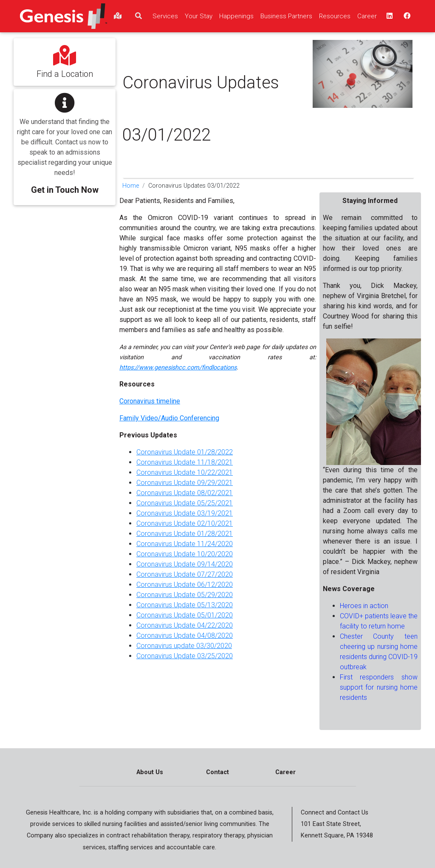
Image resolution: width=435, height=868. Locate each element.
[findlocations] (118, 16)
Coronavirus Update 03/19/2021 (185, 513)
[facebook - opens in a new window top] (406, 16)
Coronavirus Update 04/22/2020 (185, 625)
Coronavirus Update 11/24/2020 (185, 544)
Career (285, 772)
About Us (150, 772)
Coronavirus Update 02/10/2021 (185, 523)
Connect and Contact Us (335, 813)
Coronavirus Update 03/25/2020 (185, 656)
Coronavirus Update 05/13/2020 (185, 605)
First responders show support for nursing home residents (379, 687)
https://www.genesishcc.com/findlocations (178, 368)
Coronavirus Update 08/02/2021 (185, 493)
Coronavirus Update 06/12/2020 (185, 585)
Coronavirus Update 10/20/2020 (185, 554)
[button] (65, 141)
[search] (138, 16)
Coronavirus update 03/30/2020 (184, 646)
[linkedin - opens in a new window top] (389, 16)
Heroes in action (364, 606)
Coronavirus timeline (150, 401)
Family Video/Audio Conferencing (169, 418)
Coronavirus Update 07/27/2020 (185, 574)
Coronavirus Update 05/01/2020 (185, 615)
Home (131, 186)
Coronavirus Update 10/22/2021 (185, 472)
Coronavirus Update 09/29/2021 (185, 483)
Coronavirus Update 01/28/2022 (185, 452)
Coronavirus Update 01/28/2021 (185, 534)
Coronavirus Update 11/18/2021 (185, 462)
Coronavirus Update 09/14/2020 (185, 564)
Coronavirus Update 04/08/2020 (185, 635)
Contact (217, 772)
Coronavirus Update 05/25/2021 (185, 503)
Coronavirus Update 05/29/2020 (185, 595)
